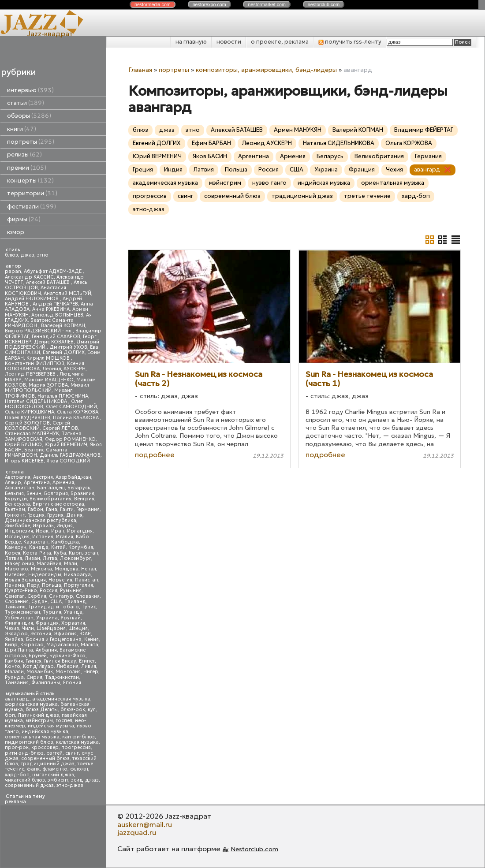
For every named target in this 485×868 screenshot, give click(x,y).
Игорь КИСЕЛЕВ (24, 461)
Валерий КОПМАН (63, 326)
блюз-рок (73, 710)
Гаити (67, 509)
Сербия (37, 596)
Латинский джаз (38, 715)
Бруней (38, 656)
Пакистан (87, 580)
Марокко (17, 569)
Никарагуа (77, 575)
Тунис (89, 607)
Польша (52, 585)
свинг (72, 753)
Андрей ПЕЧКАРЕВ (55, 304)
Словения (17, 602)
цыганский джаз (53, 775)
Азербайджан (73, 477)
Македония (19, 564)
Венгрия (84, 499)
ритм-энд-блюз (24, 753)
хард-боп (17, 775)
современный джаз (29, 785)
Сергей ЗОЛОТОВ (27, 423)
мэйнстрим (39, 721)
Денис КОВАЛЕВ (54, 342)
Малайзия (49, 564)
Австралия (18, 477)
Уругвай (71, 618)
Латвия (13, 558)
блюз (11, 255)
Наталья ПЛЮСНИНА (63, 396)
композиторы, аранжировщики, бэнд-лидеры (266, 70)
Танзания (17, 683)
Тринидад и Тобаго (54, 607)
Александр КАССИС (29, 277)
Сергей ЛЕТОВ (60, 428)
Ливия (89, 666)
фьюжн (79, 769)
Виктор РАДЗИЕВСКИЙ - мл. (39, 331)
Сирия (34, 677)
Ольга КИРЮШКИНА (30, 412)
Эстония (41, 634)
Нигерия (15, 575)
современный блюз (45, 758)
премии (27, 168)
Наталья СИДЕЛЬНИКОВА (37, 401)
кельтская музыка (77, 742)
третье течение (367, 196)
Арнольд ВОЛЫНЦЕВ (57, 315)
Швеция (78, 628)
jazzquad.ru (137, 832)
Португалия (78, 585)
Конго (13, 666)
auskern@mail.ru (145, 824)
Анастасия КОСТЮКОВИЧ (35, 290)
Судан (39, 602)
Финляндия (19, 623)
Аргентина (37, 482)
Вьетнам (15, 509)
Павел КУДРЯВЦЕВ (28, 418)
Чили (28, 628)
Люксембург (76, 558)
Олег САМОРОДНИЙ (71, 407)
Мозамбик (40, 672)
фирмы (24, 219)
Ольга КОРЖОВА (78, 412)
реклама (15, 802)
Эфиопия (65, 634)
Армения (63, 482)
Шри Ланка (19, 650)
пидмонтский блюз (29, 742)
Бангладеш (51, 488)
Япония (72, 683)
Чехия (12, 628)
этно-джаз (70, 785)
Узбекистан (19, 618)
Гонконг (15, 515)
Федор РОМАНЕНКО (70, 439)
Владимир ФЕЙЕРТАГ (424, 130)
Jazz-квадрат (50, 34)
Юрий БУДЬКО (23, 445)
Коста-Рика (37, 553)
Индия (65, 526)
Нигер (91, 672)
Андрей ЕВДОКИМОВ (32, 299)
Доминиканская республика (41, 520)
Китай (58, 547)
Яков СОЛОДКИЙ (68, 461)
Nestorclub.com (254, 849)
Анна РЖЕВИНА (51, 309)
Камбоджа (65, 542)
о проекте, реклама (280, 42)
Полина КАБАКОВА (76, 418)
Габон (35, 509)
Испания (43, 537)
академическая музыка (61, 699)
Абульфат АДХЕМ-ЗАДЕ (53, 271)
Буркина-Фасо (67, 656)
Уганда (73, 612)
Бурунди (16, 499)
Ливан (32, 558)
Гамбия (14, 661)
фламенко (55, 769)
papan (13, 271)
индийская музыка (45, 732)
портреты (31, 142)
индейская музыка (51, 726)
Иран (58, 531)
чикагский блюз (25, 780)
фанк (33, 769)
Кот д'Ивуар (38, 666)
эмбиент (58, 780)
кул (92, 710)
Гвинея (34, 661)
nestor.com (153, 4)
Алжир (13, 482)
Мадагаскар (62, 645)
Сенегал (15, 596)
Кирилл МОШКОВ (49, 358)
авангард (17, 699)
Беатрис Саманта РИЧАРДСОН (39, 323)
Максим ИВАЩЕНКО (49, 380)
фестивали (32, 207)
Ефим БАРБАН (211, 143)
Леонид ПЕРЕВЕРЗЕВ (31, 374)
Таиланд (75, 602)
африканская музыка (31, 704)
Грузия (55, 515)
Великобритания (50, 499)
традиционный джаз (48, 764)
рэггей (54, 753)
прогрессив (76, 747)
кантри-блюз (78, 737)
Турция (52, 612)
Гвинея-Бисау (60, 661)
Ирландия (80, 531)
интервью (30, 90)
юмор (16, 232)
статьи (26, 103)
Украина (47, 618)
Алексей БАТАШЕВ (48, 282)
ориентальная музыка (32, 737)
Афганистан (20, 488)
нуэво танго (269, 183)
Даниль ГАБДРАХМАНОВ (70, 455)
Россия (48, 590)
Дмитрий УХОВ (68, 347)
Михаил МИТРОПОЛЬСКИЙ (47, 388)
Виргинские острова (58, 504)
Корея (13, 553)
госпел (64, 721)
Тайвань (15, 607)
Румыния (71, 590)
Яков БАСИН (210, 156)
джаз (28, 255)
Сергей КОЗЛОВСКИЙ (37, 426)
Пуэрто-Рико (21, 590)
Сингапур (61, 596)
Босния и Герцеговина (54, 639)
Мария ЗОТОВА (48, 385)
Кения (91, 639)
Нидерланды (45, 575)
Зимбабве (17, 526)
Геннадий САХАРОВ (56, 337)
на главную (191, 42)
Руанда (14, 677)
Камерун (16, 547)
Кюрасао (32, 645)
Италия (65, 537)
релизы (24, 155)
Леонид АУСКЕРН (64, 369)
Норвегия (60, 580)
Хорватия (73, 623)
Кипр (11, 645)
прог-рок (17, 747)
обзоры (29, 116)
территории (32, 193)
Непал (89, 569)
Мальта (90, 645)
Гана (52, 509)
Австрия (43, 477)
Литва (50, 558)
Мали (71, 564)
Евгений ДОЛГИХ (64, 352)
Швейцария (51, 628)
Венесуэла (17, 504)
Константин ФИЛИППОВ (35, 363)
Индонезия (19, 531)
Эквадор (16, 634)
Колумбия (81, 547)
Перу (33, 585)
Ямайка (14, 639)
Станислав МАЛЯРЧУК (32, 434)
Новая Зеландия (25, 580)
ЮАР (85, 634)
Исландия (17, 537)
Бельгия (14, 494)
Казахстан (36, 542)
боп (10, 715)
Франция (47, 623)
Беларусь (79, 488)
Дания (74, 515)
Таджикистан (62, 677)
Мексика (41, 569)
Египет (87, 661)
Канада (39, 547)
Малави (14, 672)
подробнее (155, 454)
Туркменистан (22, 612)
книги (22, 129)
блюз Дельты (42, 710)
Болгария (56, 494)
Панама (15, 585)
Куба (60, 553)
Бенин (34, 494)
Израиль (43, 526)
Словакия (88, 596)
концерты (30, 181)
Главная (140, 70)
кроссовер (45, 747)
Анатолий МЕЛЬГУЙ (67, 293)
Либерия (67, 666)
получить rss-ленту (350, 42)
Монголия (68, 672)
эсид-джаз (85, 780)
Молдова (67, 569)
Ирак (42, 531)
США (56, 602)
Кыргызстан (84, 553)
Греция (36, 515)
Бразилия (82, 494)
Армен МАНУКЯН (298, 130)
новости (229, 42)
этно (43, 255)
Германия (88, 509)
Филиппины (46, 683)
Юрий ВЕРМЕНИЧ (66, 445)
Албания (46, 650)
